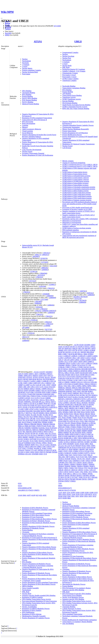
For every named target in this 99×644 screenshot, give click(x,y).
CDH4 (72, 360)
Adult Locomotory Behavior (32, 129)
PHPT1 (53, 419)
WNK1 (44, 448)
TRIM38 (27, 445)
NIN (75, 412)
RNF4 (46, 432)
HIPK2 (85, 386)
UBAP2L (53, 445)
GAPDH (21, 398)
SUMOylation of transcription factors (75, 172)
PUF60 (89, 427)
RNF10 (35, 432)
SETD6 (33, 433)
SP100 (93, 447)
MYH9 (73, 410)
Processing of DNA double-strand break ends (77, 208)
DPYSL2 (61, 373)
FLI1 (90, 378)
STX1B (87, 451)
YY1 (80, 474)
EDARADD (84, 373)
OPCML (33, 419)
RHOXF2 (29, 432)
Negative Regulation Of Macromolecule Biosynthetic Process (76, 574)
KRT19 (93, 397)
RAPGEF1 (54, 428)
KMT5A (88, 397)
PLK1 (82, 421)
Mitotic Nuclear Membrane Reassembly (76, 129)
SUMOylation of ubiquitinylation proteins (76, 176)
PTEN (84, 427)
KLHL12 (26, 407)
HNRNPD (78, 390)
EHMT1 (38, 390)
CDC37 (61, 360)
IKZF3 (65, 393)
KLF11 (20, 407)
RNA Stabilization (28, 612)
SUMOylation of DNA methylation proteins (77, 196)
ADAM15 (49, 372)
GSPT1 (28, 400)
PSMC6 (74, 427)
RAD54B (85, 429)
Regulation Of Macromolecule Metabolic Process (39, 523)
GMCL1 (91, 380)
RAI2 (48, 428)
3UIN (78, 494)
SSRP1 (61, 451)
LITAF (31, 409)
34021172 (25, 337)
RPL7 (76, 438)
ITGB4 (54, 404)
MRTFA (88, 408)
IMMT (41, 404)
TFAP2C (74, 459)
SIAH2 (82, 444)
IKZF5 (70, 393)
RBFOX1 (29, 430)
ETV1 (64, 376)
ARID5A (35, 376)
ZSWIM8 (35, 454)
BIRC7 (66, 354)
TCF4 (82, 457)
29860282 (44, 268)
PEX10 (76, 419)
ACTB (76, 345)
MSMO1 (42, 413)
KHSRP (61, 397)
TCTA (32, 441)
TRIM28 (91, 464)
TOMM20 (27, 443)
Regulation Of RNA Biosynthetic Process (36, 515)
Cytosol (25, 66)
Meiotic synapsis (68, 161)
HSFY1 (53, 402)
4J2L (41, 495)
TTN (85, 468)
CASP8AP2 (68, 358)
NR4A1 (41, 417)
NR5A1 (72, 416)
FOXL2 (64, 380)
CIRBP (20, 385)
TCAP (20, 441)
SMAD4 (78, 446)
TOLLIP (21, 443)
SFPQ (65, 444)
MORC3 (82, 408)
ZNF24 (67, 479)
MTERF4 (53, 413)
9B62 (69, 498)
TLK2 (70, 461)
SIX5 (46, 433)
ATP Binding (67, 94)
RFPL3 (84, 433)
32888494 (50, 296)
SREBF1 (25, 437)
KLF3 (66, 397)
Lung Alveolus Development (32, 150)
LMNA (82, 401)
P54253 (31, 490)
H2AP (33, 400)
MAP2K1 (85, 403)
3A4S (73, 494)
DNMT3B (84, 371)
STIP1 (70, 451)
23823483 (38, 301)
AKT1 (37, 374)
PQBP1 (50, 422)
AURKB (92, 350)
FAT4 (20, 396)
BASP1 (53, 377)
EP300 (82, 375)
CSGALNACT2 (82, 365)
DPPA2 (90, 371)
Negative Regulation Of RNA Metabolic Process (38, 526)
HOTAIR (35, 402)
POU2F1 (67, 423)
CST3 (37, 387)
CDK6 (30, 383)
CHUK (68, 363)
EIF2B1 (68, 375)
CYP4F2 (80, 367)
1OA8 (20, 495)
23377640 (44, 299)
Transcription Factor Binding (72, 95)
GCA (33, 398)
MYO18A (21, 415)
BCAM (65, 352)
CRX (28, 387)
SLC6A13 (34, 435)
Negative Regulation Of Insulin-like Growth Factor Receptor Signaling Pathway (39, 136)
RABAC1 (61, 429)
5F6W (82, 496)
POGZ (24, 422)
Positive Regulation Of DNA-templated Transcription (40, 582)
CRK (25, 387)
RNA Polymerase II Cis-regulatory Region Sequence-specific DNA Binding (77, 589)
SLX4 (73, 446)
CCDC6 (88, 358)
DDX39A (78, 369)
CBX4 (82, 358)
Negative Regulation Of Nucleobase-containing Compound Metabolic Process (38, 535)
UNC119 (93, 470)
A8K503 (61, 490)
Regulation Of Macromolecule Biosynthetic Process (39, 519)
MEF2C (83, 406)
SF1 (37, 433)
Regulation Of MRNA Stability (33, 597)
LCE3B (72, 401)
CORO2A (89, 363)
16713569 (57, 26)
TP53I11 (39, 443)
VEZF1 (77, 472)
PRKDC (73, 425)
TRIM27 (85, 464)
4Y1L (95, 494)
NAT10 (89, 410)
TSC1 (37, 445)
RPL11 (71, 438)
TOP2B (93, 461)
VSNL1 (24, 448)
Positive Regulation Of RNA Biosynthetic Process (39, 584)
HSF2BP (84, 391)
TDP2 (36, 441)
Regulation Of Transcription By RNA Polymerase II (39, 538)
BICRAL (40, 379)
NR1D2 (76, 414)
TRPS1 (66, 468)
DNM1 (70, 371)
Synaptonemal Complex (70, 52)
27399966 (47, 326)
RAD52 (79, 429)
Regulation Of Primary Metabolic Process (36, 521)
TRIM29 (61, 466)
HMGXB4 (82, 388)
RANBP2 (61, 431)
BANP (60, 352)
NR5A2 (77, 416)
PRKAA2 (67, 425)
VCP (20, 448)
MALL (79, 403)
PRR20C (40, 424)
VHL (81, 472)
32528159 (44, 258)
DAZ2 (46, 387)
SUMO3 (81, 453)
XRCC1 (70, 474)
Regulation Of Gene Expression (33, 517)
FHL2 (28, 396)
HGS (66, 386)
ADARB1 (87, 345)
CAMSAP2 (82, 356)
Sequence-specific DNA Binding (73, 599)
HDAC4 (88, 384)
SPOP (71, 449)
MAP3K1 (92, 403)
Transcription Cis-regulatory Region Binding (77, 622)
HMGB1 (69, 388)
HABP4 (76, 384)
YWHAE (21, 450)
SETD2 (28, 433)
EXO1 (73, 376)
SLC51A (27, 435)
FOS (60, 380)
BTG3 (20, 381)
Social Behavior (27, 133)
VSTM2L (30, 448)
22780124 (33, 271)
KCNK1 (83, 395)
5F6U (73, 496)
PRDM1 (21, 424)
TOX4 (33, 443)
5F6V (77, 496)
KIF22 (53, 405)
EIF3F (54, 390)
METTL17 (22, 413)
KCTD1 (89, 395)
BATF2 (20, 379)
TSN (76, 468)
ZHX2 (32, 452)
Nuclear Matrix (27, 68)
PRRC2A (21, 426)
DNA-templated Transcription (72, 614)
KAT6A (25, 405)
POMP (35, 422)
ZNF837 (67, 481)
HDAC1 (82, 384)
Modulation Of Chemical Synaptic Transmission (78, 144)
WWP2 (95, 472)
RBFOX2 (36, 430)
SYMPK (61, 455)
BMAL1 (81, 354)
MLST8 (36, 413)
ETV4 (20, 394)
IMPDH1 (76, 393)
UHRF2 (39, 447)
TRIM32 (21, 445)
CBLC (74, 358)
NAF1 (84, 410)
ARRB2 (61, 350)
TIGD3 (65, 461)
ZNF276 (42, 452)
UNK (44, 447)
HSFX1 (48, 402)
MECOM (72, 406)
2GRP (82, 493)
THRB (60, 461)
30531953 (41, 275)
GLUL (85, 380)
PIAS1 (20, 420)
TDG (86, 457)
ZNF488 (48, 452)
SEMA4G (21, 433)
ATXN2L (41, 377)
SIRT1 (87, 444)
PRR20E (52, 424)
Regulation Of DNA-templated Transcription (37, 118)
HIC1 (70, 386)
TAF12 (80, 455)
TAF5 (85, 455)
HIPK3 (90, 386)
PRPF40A (85, 425)
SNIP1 (93, 446)
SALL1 (89, 440)
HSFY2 (21, 404)
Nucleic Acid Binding (29, 607)
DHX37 (32, 389)
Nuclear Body (67, 66)
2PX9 (64, 494)
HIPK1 (79, 386)
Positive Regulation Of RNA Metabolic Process (38, 554)
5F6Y (90, 496)
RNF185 (81, 436)
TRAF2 (50, 443)
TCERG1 (72, 457)
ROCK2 (61, 438)
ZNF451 (84, 479)
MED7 (78, 406)
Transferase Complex (69, 80)
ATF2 (66, 350)
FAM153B (31, 394)
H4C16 (71, 384)
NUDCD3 (93, 416)
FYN (55, 396)
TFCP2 (79, 459)
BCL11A (71, 352)
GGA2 (43, 398)
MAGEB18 (22, 411)
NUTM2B (21, 419)
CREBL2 (68, 365)
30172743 (48, 329)
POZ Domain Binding (29, 100)
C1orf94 (32, 381)
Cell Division (67, 148)
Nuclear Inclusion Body (30, 72)
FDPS (24, 396)
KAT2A (65, 395)
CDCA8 (66, 360)
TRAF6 (61, 464)
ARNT (93, 348)
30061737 (38, 255)
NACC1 (78, 410)
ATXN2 (35, 377)
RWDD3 (74, 440)
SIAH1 (77, 444)
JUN (92, 393)
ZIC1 (89, 477)
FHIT (82, 378)
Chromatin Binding (29, 93)
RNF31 (41, 432)
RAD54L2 (42, 428)
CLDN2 (73, 363)
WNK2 (50, 448)
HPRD (7, 35)
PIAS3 (96, 419)
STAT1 (66, 451)
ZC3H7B (53, 450)
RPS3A (92, 438)
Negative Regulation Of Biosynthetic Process (37, 553)
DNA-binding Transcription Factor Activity (37, 599)
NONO (88, 412)
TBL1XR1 (62, 457)
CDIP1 (25, 383)
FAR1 (52, 394)
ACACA (37, 372)
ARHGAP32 (28, 376)
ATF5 (45, 376)
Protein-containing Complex (32, 70)
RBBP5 (79, 431)
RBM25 (67, 433)
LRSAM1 (48, 409)
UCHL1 (87, 470)
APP (60, 348)
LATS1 (89, 399)
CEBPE (94, 360)
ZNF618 (90, 479)
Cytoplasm (26, 65)
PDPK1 (61, 419)
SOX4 (79, 447)
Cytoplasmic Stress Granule (31, 581)
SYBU (44, 439)
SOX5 (84, 447)
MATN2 (43, 411)
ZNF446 (78, 479)
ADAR (81, 345)
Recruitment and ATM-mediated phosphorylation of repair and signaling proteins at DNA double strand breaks (80, 204)
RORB (66, 438)
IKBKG (90, 391)
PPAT (40, 422)
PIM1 (65, 421)
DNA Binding (27, 91)
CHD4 (80, 362)
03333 (20, 486)
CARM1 (95, 356)
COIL (44, 385)
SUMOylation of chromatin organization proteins (79, 187)
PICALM (26, 420)
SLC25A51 (52, 433)
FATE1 (77, 378)
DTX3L (72, 373)
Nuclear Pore (67, 58)
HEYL (52, 400)
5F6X (86, 496)
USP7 (53, 447)
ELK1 (78, 375)
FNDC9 (34, 396)
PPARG (79, 423)
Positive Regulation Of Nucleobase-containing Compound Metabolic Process (38, 567)
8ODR (65, 498)
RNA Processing (28, 122)
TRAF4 (90, 462)
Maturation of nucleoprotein (72, 221)
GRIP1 (60, 384)
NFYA (51, 415)
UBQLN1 (67, 470)
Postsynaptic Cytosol (69, 77)
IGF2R (32, 404)
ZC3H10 (47, 450)
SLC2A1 (61, 446)
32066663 (45, 270)
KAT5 (20, 405)
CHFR (85, 362)
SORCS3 (49, 435)
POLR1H (92, 421)
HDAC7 (61, 386)
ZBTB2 (67, 476)
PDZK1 (66, 419)
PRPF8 (91, 425)
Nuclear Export (27, 151)
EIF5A (73, 375)
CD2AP (93, 358)
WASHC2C (38, 448)
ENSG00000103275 (65, 488)
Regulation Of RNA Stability (32, 610)
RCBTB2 (78, 433)
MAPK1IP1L (69, 405)
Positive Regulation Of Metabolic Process (36, 573)
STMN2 (76, 451)
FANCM (69, 378)
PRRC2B (28, 426)
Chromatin (26, 532)
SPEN (20, 437)
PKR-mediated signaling (71, 230)
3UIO (82, 494)
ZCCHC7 (75, 477)
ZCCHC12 (68, 477)
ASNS (41, 376)
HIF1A (74, 386)
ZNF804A (21, 454)
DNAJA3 (50, 389)
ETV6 (69, 376)
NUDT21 (47, 417)
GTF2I (65, 384)
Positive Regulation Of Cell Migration (75, 133)
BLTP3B (46, 379)
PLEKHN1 (52, 420)
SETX (60, 444)
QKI (53, 426)
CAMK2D (67, 356)
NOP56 (61, 414)
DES (94, 369)
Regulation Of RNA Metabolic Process (35, 508)
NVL (60, 418)
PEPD (48, 419)
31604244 (39, 307)
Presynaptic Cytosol (69, 75)
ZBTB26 (73, 476)
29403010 (52, 311)
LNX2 (60, 403)
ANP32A (49, 374)
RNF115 (84, 434)
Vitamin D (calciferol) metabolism (74, 163)
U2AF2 (47, 445)
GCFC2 (37, 398)
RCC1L (53, 430)
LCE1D (94, 399)
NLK (31, 417)
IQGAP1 (87, 393)
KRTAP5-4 (70, 399)
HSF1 (75, 391)
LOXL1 (37, 409)
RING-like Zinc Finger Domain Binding (76, 109)
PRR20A (27, 424)
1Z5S (69, 493)
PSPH (39, 426)
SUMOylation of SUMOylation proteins (76, 181)
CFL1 (43, 383)
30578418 (84, 297)
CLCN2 (32, 385)
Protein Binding (27, 96)
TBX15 (55, 439)
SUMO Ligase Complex (70, 79)
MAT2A (85, 405)
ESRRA (54, 392)
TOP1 (83, 461)
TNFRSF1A (77, 461)
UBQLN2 (74, 470)
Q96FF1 (37, 490)
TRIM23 (73, 464)
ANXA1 (87, 347)
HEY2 (48, 400)
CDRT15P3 (37, 383)
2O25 (96, 493)
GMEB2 (48, 398)
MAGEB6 (37, 411)
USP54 (48, 447)
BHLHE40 (33, 379)
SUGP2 (21, 439)
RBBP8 (90, 431)
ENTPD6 (38, 392)
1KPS (64, 493)
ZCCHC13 (22, 452)
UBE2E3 (21, 447)
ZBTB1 (90, 474)
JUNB (60, 395)
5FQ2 (94, 496)
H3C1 (37, 400)
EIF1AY (44, 390)
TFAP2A (61, 459)
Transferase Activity (69, 97)
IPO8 (45, 404)
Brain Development (29, 123)
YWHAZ (28, 450)
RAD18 (68, 429)
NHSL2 (21, 417)
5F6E (69, 496)
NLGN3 (26, 417)
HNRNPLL (28, 402)
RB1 (75, 431)
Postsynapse (26, 74)
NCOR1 (40, 415)
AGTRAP (66, 347)
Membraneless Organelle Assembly (34, 616)
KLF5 (70, 397)
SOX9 (89, 447)
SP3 (60, 449)
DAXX (92, 367)
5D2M (60, 496)
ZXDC (41, 454)
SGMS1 (42, 433)
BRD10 (52, 379)
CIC (54, 383)
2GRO (78, 493)
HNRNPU (69, 391)
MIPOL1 (61, 408)
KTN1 (84, 399)
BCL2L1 (78, 352)
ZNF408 (72, 479)
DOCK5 (21, 390)
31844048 (46, 294)
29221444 (53, 266)
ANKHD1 (42, 374)
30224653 (77, 297)
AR (63, 348)
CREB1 (95, 363)
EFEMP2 (32, 390)
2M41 (24, 495)
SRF (87, 449)
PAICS (64, 418)
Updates (8, 29)
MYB (60, 410)
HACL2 (42, 400)
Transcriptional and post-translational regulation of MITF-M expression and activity (79, 236)
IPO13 (82, 393)
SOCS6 (69, 447)
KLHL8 (32, 407)
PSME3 (79, 427)
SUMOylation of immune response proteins (77, 200)
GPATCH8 (22, 400)
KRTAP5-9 (78, 399)
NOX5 (71, 414)
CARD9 (89, 356)
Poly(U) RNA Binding (30, 98)
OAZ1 (27, 419)
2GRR (91, 493)
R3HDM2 (35, 428)
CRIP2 (20, 387)
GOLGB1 (94, 382)
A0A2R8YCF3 (23, 490)
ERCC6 (88, 375)
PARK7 (69, 418)
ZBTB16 (61, 476)
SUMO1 (26, 439)
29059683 (36, 257)
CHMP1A (90, 362)
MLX (77, 408)
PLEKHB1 (45, 420)
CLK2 (78, 363)
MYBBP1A (66, 410)
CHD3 (75, 362)
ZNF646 (61, 481)
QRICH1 (21, 428)
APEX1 (93, 347)
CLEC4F (38, 385)
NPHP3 (36, 417)
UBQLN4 (33, 447)
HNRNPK (85, 390)
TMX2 (54, 441)
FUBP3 (50, 396)
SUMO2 (75, 453)
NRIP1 (83, 416)
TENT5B (48, 441)
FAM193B (46, 394)
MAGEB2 (30, 411)
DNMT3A (77, 371)
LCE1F (61, 401)
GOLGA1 (80, 382)
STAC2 (49, 437)
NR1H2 (82, 414)
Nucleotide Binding (69, 86)
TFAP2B (67, 459)
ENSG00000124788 (25, 488)
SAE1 (84, 440)
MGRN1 (89, 406)
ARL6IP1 (88, 348)
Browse (8, 23)
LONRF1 (66, 403)
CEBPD (88, 360)
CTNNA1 (74, 367)
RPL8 (80, 438)
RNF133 (61, 436)
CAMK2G (74, 356)
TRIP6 (33, 445)
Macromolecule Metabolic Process (74, 584)
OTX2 (38, 419)
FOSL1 (39, 396)
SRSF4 (91, 449)
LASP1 (22, 409)
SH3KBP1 (71, 444)
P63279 (67, 490)
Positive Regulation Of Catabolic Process (36, 618)
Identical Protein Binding (31, 104)
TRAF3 (85, 462)
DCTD (60, 369)
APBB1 (21, 376)
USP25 (61, 472)
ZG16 (85, 477)
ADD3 (26, 374)
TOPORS (61, 462)
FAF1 (89, 376)
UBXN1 (81, 470)
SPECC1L (65, 449)
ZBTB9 (92, 476)
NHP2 (71, 412)
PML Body (66, 67)
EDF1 (90, 373)
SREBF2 (32, 437)
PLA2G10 (37, 420)
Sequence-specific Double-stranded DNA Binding (39, 595)
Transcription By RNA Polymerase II (35, 120)
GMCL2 (61, 382)
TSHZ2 (71, 468)
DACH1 (86, 367)
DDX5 (90, 369)
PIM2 (31, 420)
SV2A (39, 439)
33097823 (83, 291)
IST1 (49, 404)
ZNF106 (61, 479)
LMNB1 (88, 401)
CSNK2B (61, 367)
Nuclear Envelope (68, 56)
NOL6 (83, 412)
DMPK (44, 389)
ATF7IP (75, 350)
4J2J (37, 495)
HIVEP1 (21, 402)
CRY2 (33, 387)
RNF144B (68, 436)
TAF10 (75, 455)
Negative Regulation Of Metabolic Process (36, 564)
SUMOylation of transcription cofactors (76, 178)
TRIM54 (80, 466)
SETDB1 (93, 442)
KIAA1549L (46, 405)
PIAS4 (60, 421)
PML (20, 422)
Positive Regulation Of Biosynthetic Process (37, 579)
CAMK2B (45, 381)
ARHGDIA (68, 348)
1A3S (60, 493)
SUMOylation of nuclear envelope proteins (77, 228)
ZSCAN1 (28, 454)
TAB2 (66, 455)
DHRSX (26, 389)
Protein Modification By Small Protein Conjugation (80, 620)
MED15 (53, 411)
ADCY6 (21, 374)
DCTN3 (21, 389)
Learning (25, 125)
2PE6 (60, 494)
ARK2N (75, 348)
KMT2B (38, 407)
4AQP (33, 495)
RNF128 (90, 434)
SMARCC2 (42, 435)
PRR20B (33, 424)
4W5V (90, 494)
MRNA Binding (27, 586)
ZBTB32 (41, 450)
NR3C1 (61, 416)
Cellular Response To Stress (72, 609)
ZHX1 (28, 452)
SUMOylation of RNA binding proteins (75, 191)
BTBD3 (91, 354)
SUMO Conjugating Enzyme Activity (75, 107)
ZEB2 (81, 477)
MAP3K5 (61, 405)
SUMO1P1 (68, 453)
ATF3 (70, 350)
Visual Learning (27, 131)
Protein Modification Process (72, 135)
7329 (60, 483)
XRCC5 (75, 474)
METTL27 (29, 413)
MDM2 (66, 406)
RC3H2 (72, 433)
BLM (70, 354)
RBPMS (48, 430)
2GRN (73, 493)
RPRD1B (86, 438)
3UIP (86, 494)
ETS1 (60, 376)
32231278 (78, 299)
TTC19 (42, 445)
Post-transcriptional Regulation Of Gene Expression (39, 601)
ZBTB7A (79, 476)
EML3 (33, 392)
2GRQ (87, 493)
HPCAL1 (42, 402)
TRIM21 (67, 464)
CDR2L (77, 360)
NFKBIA (66, 412)
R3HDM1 (28, 428)
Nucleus (25, 59)
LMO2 (93, 401)
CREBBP (61, 365)
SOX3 (54, 435)
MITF (67, 408)
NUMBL (54, 417)
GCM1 (76, 380)
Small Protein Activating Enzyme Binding (76, 105)
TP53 (67, 462)
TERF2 (95, 457)
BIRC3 (61, 354)
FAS (73, 378)
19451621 (46, 253)
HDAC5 (94, 384)
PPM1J (61, 425)
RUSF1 (68, 440)
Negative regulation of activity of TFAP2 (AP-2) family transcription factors (78, 212)
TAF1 (71, 455)
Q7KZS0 (73, 490)
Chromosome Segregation (71, 127)
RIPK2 (67, 434)
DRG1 (67, 373)
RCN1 (20, 432)
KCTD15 (38, 405)
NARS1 (28, 415)
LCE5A (77, 401)
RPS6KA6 (62, 440)
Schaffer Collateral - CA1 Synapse (74, 71)
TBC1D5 (49, 439)
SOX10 (74, 447)
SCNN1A (67, 442)
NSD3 (87, 416)
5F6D (65, 496)
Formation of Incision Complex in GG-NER (77, 209)
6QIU (45, 495)
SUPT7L (87, 453)
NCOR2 (46, 415)
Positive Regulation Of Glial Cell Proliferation (38, 155)
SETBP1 (87, 442)
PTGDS (44, 426)
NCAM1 (34, 415)
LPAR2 (42, 409)
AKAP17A (73, 347)
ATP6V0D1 (22, 377)
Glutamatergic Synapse (70, 73)
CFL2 (66, 362)
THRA (93, 459)
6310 (20, 483)
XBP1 (60, 474)
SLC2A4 (67, 446)
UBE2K (61, 470)
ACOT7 (43, 372)
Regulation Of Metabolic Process (33, 528)
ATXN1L (29, 377)
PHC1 (81, 419)
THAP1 (88, 459)
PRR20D (46, 424)
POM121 (30, 422)
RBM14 (61, 433)
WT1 (90, 472)
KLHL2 (82, 397)
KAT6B (71, 395)
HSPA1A (26, 404)
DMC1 (65, 371)
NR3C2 (66, 416)
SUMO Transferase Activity (72, 99)
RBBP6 (85, 431)
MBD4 (60, 406)
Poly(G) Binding (28, 102)
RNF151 (74, 436)
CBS (78, 358)
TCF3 (78, 457)
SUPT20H (33, 439)
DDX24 (71, 369)
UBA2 (96, 468)
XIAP (65, 474)
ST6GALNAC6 (40, 437)
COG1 (83, 363)
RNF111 (78, 434)
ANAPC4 (81, 347)
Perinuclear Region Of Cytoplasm (74, 69)
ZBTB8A (86, 476)
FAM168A (39, 394)
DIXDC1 (38, 389)
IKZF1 (60, 393)
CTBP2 (67, 367)
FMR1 (95, 378)
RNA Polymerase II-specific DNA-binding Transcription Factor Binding (77, 595)
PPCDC (93, 423)
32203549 (42, 286)
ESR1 (93, 375)
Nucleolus (26, 63)
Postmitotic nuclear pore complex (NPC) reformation (80, 219)
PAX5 (80, 418)
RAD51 (73, 429)
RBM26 (42, 430)
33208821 (52, 285)
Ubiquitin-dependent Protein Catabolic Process (78, 125)
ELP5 (28, 392)
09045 (60, 486)
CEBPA (82, 360)
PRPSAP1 (62, 427)
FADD (85, 376)
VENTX (71, 472)
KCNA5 (77, 395)
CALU (60, 356)
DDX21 (66, 369)
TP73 (75, 462)
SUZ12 (93, 453)
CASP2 (61, 358)
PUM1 (49, 426)
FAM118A (62, 378)
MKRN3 (72, 408)
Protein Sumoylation (69, 131)
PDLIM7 (90, 418)
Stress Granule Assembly (30, 588)
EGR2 (95, 373)
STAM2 (54, 437)
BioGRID (8, 33)
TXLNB (90, 468)
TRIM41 (73, 466)
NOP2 (93, 412)
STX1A (81, 451)
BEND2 (26, 379)
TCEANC (26, 441)
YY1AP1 (34, 450)
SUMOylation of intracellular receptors (75, 183)
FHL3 (86, 378)
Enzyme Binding (68, 101)
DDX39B (84, 369)
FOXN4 (44, 396)
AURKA (86, 350)
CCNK (20, 383)
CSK (89, 365)
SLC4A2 (21, 435)
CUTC (42, 387)
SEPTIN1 (81, 442)
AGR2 (60, 347)
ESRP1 (49, 392)
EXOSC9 (79, 376)
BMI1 (86, 354)
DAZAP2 (52, 387)
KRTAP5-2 (62, 399)
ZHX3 (37, 452)
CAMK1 (38, 381)
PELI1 (71, 419)
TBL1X (90, 455)
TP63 (71, 462)
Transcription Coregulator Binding (74, 88)
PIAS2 (91, 419)
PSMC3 (34, 426)
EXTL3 (25, 394)
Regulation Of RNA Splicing (32, 614)
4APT (29, 495)
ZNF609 (54, 452)
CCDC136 (52, 381)
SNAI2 (84, 446)
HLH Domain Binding (70, 103)
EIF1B (50, 390)
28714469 (25, 328)
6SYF (60, 498)
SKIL (91, 444)
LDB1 (27, 409)
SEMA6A (73, 442)
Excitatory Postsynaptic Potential (33, 153)
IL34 (37, 404)
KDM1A (95, 395)
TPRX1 (44, 443)
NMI (79, 412)
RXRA (80, 440)
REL (24, 432)
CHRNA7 (49, 383)
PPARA (73, 423)
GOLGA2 (87, 382)
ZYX (45, 454)
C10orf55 (26, 381)
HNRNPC (62, 390)
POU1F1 (61, 423)
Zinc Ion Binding (68, 624)
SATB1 (61, 442)
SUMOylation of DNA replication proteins (77, 193)
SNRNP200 (62, 447)
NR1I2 (93, 414)
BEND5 (84, 352)
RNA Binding (27, 94)
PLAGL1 (77, 421)
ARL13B (81, 348)
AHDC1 (31, 374)
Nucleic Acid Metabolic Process (73, 597)
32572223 (32, 281)
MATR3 (91, 405)
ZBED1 (85, 474)
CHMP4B (61, 363)
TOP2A (88, 461)
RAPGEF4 (22, 430)
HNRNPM (62, 391)
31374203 (44, 262)
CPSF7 (48, 385)
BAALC (48, 377)
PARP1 (75, 418)
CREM (54, 385)
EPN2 (44, 392)
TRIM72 (92, 466)
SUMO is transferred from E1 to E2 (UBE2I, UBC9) (80, 165)
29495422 (90, 293)
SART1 (94, 440)
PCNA (84, 418)
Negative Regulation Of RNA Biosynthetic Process (39, 547)
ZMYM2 (94, 477)
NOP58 (66, 414)
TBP (67, 457)
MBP (48, 411)
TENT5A (42, 441)
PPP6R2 (45, 422)
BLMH (75, 354)
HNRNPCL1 (70, 390)
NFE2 (60, 412)
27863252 (39, 277)
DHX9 (60, 371)
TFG (84, 459)
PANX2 (43, 419)
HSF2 (79, 391)
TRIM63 (86, 466)
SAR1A (51, 432)
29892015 (45, 255)
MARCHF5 (78, 405)
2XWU (69, 494)
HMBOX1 (62, 388)
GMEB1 (67, 382)
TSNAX (81, 468)
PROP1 (79, 425)
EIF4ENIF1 (22, 392)
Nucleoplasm (26, 61)
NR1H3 (88, 414)
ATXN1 (38, 41)
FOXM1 (70, 380)
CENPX (61, 362)
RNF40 (91, 436)
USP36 (66, 472)
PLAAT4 (70, 421)
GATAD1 (27, 398)
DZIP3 (26, 390)
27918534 (34, 320)
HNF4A (88, 388)
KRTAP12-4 (46, 407)
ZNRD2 (73, 481)
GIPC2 (81, 380)
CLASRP (26, 385)
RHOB (89, 433)
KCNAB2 (31, 405)
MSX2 (47, 413)
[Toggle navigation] (2, 18)
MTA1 (93, 408)
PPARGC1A (86, 423)
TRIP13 (61, 468)
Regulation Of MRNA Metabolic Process (36, 609)
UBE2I (78, 41)
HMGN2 (75, 388)
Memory (25, 127)
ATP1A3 (50, 376)
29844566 (43, 273)
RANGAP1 (69, 431)
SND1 (89, 446)
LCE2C (66, 401)
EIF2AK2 (61, 375)
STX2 (92, 451)
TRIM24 (79, 464)
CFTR (70, 362)
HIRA (94, 386)
